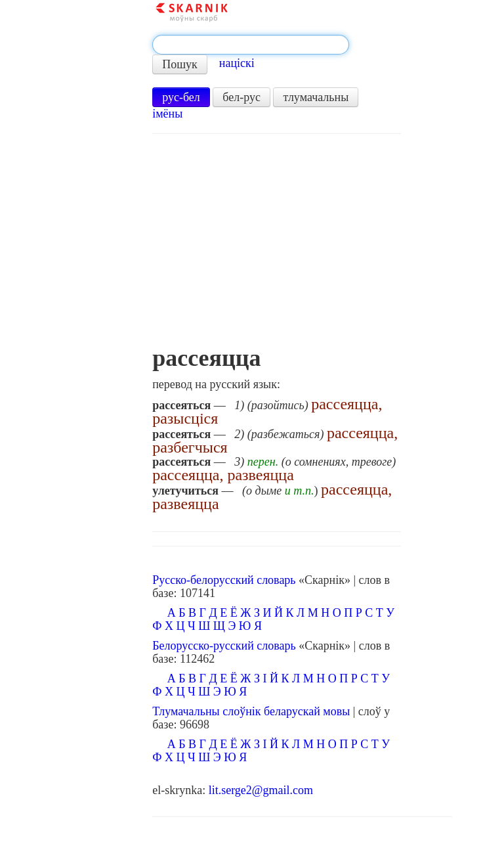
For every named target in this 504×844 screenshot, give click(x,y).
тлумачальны (316, 97)
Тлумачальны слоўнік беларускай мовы (251, 711)
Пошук (180, 64)
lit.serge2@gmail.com (261, 790)
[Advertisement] (277, 246)
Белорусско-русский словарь (224, 646)
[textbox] (251, 45)
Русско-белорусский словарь (224, 580)
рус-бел (181, 97)
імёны (167, 114)
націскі (237, 63)
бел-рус (241, 97)
